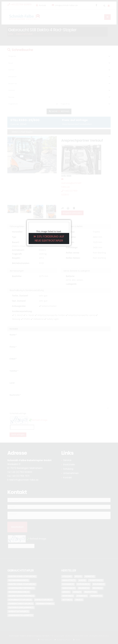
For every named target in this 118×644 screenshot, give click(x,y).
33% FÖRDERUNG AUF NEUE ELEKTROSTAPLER (59, 322)
